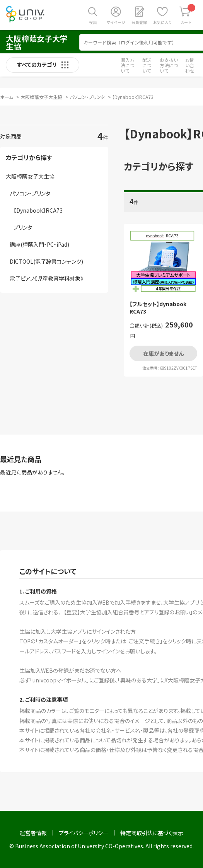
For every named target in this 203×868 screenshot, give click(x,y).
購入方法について (128, 65)
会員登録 (139, 22)
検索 (93, 22)
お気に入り (162, 22)
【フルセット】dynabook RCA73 (158, 308)
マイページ (116, 22)
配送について (147, 65)
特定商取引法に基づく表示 (152, 833)
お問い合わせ (190, 65)
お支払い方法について (169, 65)
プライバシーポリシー (84, 833)
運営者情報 (33, 833)
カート (188, 14)
